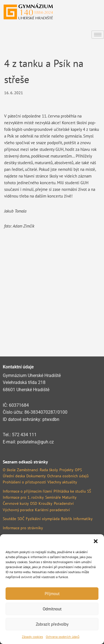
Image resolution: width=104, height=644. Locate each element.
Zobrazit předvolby (52, 624)
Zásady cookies (32, 637)
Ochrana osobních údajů (63, 637)
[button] (96, 541)
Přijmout (52, 594)
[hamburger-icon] (98, 35)
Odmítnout (52, 609)
